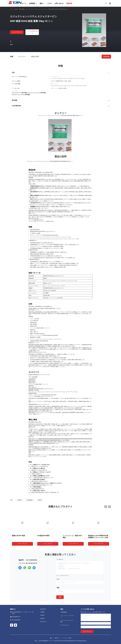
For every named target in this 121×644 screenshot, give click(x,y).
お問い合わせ (43, 622)
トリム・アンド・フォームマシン (67, 616)
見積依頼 (106, 56)
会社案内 (42, 615)
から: (58, 579)
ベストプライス (17, 32)
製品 (16, 9)
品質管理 (42, 618)
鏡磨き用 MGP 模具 (19, 536)
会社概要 (42, 612)
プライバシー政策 (67, 638)
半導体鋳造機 (64, 612)
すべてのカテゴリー (65, 625)
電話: (58, 588)
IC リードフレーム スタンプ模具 (67, 621)
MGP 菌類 (22, 9)
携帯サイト (57, 638)
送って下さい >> (87, 631)
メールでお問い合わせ (32, 32)
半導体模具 (30, 500)
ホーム (12, 9)
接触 (60, 597)
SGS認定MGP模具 (43, 536)
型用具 (40, 500)
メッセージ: (60, 559)
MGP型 (20, 500)
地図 (51, 638)
